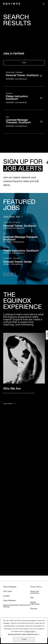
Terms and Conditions (35, 592)
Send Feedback (10, 587)
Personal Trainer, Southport (20, 226)
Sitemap (34, 609)
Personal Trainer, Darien (17, 262)
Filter (24, 63)
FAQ (32, 598)
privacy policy (31, 631)
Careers (6, 596)
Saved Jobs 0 (10, 273)
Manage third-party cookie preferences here (24, 634)
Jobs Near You (12, 217)
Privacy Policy (36, 587)
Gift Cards (8, 591)
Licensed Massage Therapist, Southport (21, 238)
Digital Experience (35, 603)
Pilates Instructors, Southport (21, 251)
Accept (24, 639)
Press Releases (9, 601)
